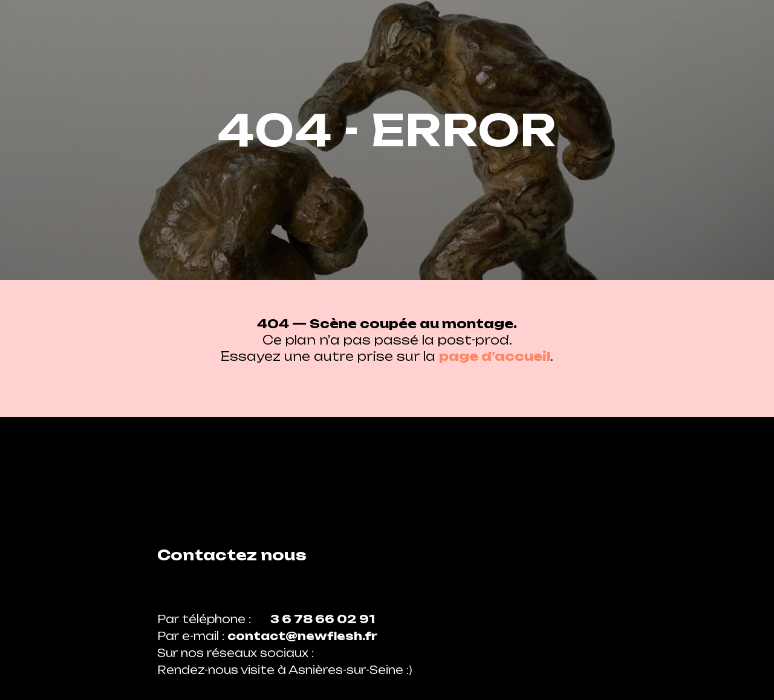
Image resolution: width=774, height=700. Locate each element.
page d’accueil (495, 356)
